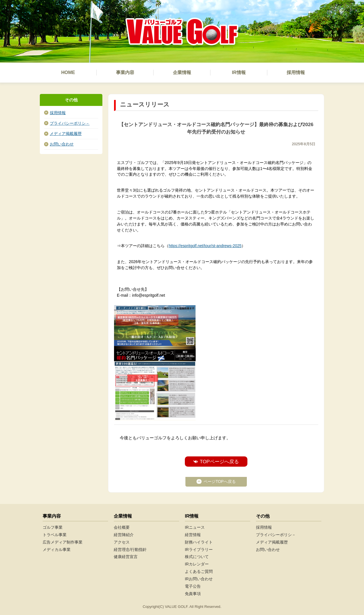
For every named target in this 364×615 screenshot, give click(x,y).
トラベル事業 (55, 535)
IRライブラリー (199, 550)
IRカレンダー (197, 564)
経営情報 (193, 535)
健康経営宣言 (126, 557)
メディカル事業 (57, 550)
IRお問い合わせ (199, 579)
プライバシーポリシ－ (70, 123)
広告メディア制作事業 (63, 542)
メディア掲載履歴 (66, 134)
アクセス (122, 542)
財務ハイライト (199, 542)
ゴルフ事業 (53, 527)
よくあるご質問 (199, 571)
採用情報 (58, 113)
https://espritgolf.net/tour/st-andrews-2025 (205, 246)
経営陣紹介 (124, 535)
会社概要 (122, 527)
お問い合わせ (62, 144)
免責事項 (193, 594)
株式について (197, 557)
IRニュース (195, 527)
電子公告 (193, 586)
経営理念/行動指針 (130, 550)
